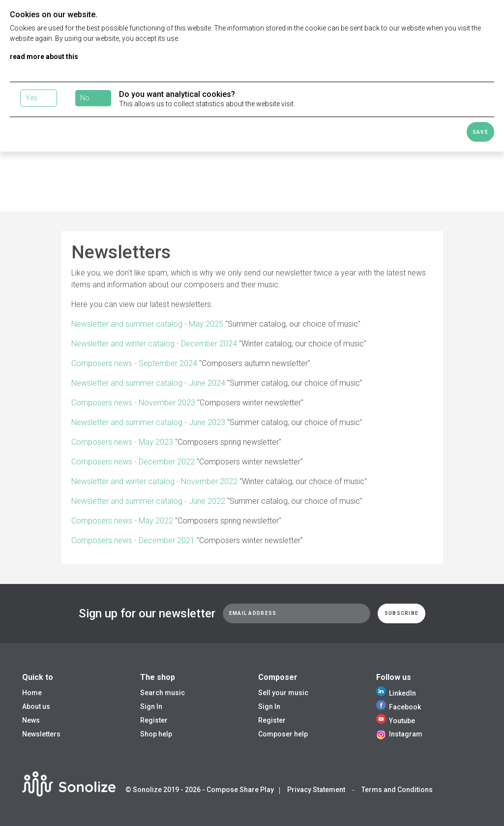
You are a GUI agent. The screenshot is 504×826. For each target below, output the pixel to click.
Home (32, 693)
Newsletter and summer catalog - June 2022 (148, 501)
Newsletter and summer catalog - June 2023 (148, 422)
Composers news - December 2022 (133, 462)
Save (480, 132)
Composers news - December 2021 (133, 540)
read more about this (44, 57)
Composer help (283, 734)
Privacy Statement (316, 790)
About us (36, 706)
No (85, 98)
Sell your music (283, 693)
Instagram (399, 734)
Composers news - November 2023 (133, 403)
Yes (31, 98)
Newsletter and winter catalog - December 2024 (154, 344)
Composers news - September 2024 (134, 363)
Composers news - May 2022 (122, 521)
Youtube (396, 721)
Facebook (399, 707)
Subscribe (402, 613)
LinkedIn (396, 693)
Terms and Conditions (397, 790)
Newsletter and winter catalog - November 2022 (154, 481)
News (31, 720)
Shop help (156, 734)
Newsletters (41, 734)
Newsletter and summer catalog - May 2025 (147, 324)
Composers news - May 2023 (122, 442)
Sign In (151, 706)
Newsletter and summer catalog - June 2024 (148, 383)
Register (154, 720)
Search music (163, 693)
